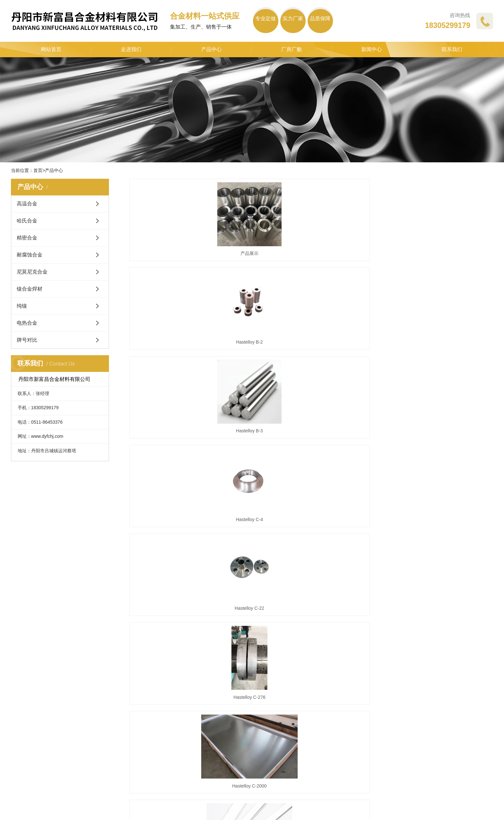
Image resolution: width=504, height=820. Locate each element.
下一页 (351, 616)
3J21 (436, 585)
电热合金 (27, 323)
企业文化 (21, 699)
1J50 (436, 480)
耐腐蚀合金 (30, 255)
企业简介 (21, 688)
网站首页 (51, 49)
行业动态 (190, 699)
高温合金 (27, 204)
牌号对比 (27, 340)
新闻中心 (372, 49)
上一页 (271, 616)
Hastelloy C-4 (186, 375)
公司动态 (190, 688)
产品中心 (212, 49)
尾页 (371, 616)
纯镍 (22, 306)
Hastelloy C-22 (311, 375)
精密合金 (27, 238)
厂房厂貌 (292, 49)
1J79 (186, 585)
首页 (38, 170)
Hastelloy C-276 (436, 375)
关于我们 (22, 675)
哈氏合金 (27, 221)
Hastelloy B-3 (436, 270)
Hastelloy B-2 (311, 270)
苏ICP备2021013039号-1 (348, 807)
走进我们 (131, 49)
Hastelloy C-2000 (186, 480)
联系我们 (452, 49)
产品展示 (186, 270)
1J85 (311, 585)
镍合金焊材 (30, 289)
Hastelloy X (311, 480)
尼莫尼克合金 (32, 272)
